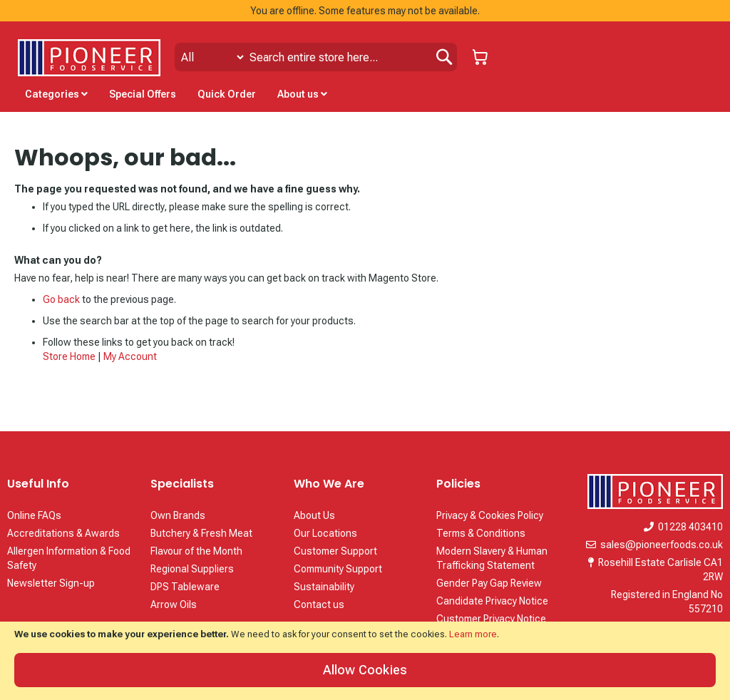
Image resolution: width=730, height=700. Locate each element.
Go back (61, 299)
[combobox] (316, 57)
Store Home (69, 356)
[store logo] (89, 58)
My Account (130, 356)
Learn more (473, 634)
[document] (365, 661)
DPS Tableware (185, 587)
